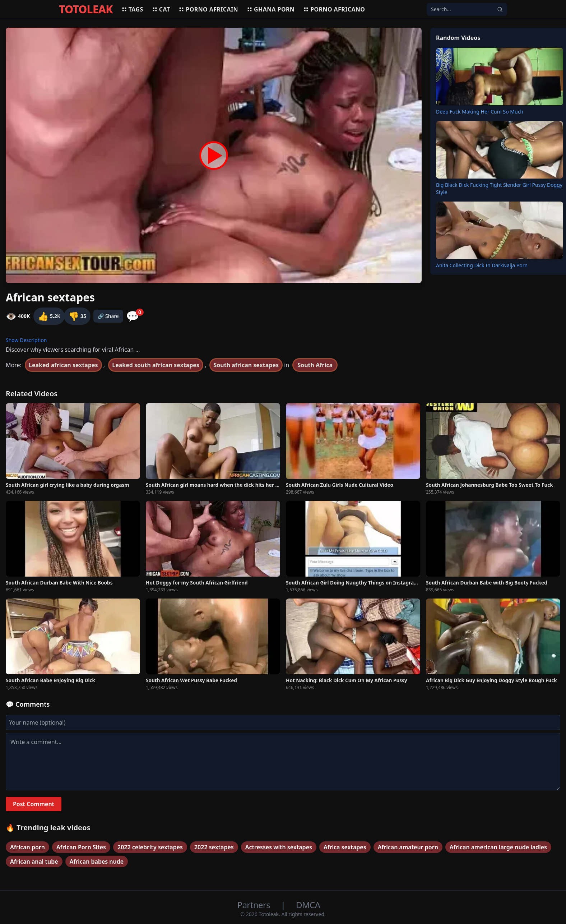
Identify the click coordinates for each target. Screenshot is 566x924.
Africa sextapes (345, 847)
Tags (132, 9)
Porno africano (334, 9)
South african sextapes (246, 365)
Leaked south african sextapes (156, 365)
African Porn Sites (81, 847)
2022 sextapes (214, 847)
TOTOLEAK (86, 9)
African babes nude (97, 861)
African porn (27, 847)
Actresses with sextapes (279, 847)
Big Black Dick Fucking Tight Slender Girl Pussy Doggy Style (499, 188)
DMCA (308, 905)
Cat (161, 9)
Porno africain (208, 9)
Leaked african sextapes (63, 365)
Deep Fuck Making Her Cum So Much (480, 112)
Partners (255, 905)
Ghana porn (271, 9)
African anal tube (34, 861)
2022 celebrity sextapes (150, 847)
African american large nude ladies (498, 847)
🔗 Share (108, 316)
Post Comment (34, 804)
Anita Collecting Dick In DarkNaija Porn (482, 265)
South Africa (315, 365)
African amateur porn (408, 847)
